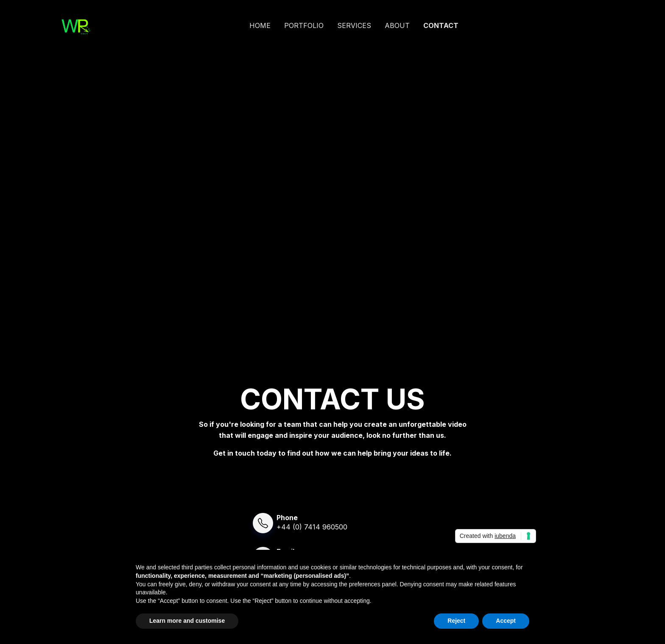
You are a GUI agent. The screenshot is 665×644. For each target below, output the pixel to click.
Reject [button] (456, 621)
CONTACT (441, 25)
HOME (260, 25)
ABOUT (397, 25)
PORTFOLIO (304, 25)
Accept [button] (506, 621)
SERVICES (354, 25)
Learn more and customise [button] (187, 621)
